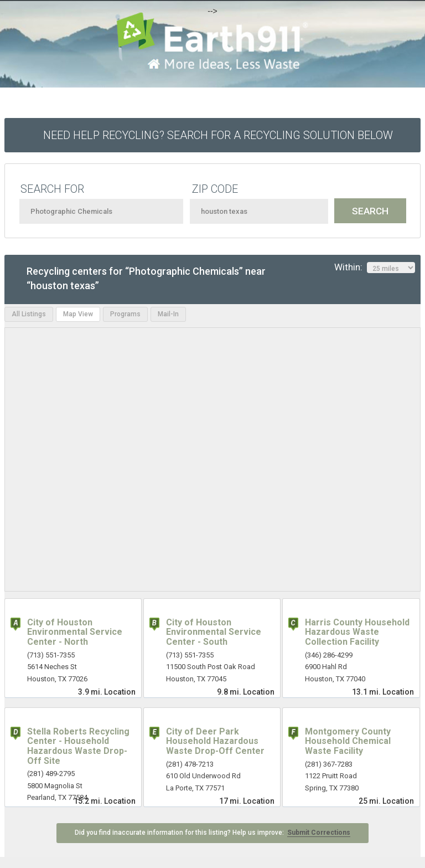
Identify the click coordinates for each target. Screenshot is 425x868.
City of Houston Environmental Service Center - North (75, 632)
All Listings (29, 314)
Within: (375, 268)
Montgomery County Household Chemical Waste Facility (348, 741)
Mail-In (168, 314)
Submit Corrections (319, 833)
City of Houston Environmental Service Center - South (214, 632)
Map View (78, 314)
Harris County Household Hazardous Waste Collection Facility (357, 632)
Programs (125, 314)
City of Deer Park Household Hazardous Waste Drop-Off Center (215, 741)
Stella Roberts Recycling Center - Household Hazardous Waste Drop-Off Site (78, 746)
